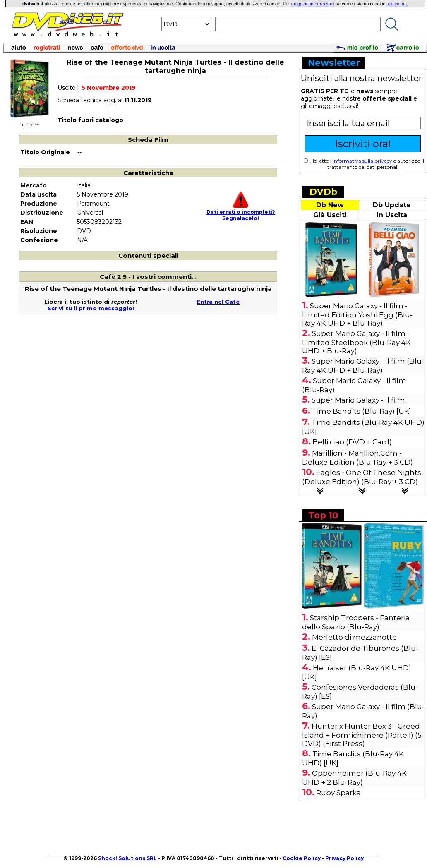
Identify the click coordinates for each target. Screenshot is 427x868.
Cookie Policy (302, 858)
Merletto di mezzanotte (354, 637)
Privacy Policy (344, 858)
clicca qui (397, 4)
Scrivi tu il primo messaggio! (91, 308)
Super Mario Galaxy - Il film (358, 400)
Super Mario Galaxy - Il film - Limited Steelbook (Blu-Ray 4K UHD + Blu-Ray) (356, 342)
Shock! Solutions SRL (127, 858)
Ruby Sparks (338, 793)
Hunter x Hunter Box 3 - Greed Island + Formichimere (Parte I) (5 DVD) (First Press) (362, 735)
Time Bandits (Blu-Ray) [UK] (362, 411)
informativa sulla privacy (362, 161)
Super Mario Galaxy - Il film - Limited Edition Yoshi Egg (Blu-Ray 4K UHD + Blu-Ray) (357, 314)
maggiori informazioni (313, 4)
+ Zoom (30, 122)
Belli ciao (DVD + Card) (352, 442)
